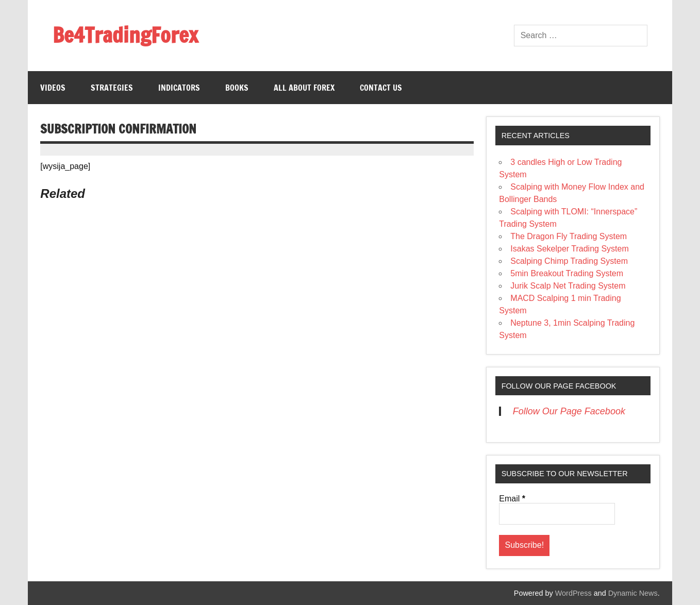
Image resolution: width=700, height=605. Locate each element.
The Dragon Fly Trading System (569, 236)
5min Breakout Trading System (567, 273)
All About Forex (304, 88)
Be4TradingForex (125, 35)
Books (237, 88)
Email (512, 499)
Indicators (179, 88)
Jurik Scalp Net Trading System (568, 286)
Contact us (381, 88)
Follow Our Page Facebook (559, 386)
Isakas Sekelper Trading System (569, 249)
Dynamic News (633, 593)
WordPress (573, 593)
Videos (53, 88)
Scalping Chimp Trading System (569, 261)
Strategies (112, 88)
